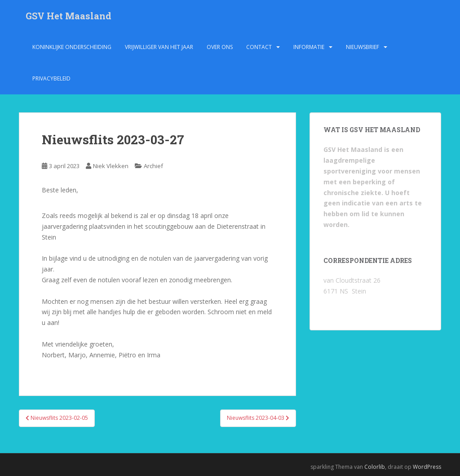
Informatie (309, 47)
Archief (153, 166)
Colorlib (375, 467)
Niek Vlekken (111, 166)
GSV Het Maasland (69, 16)
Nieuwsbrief (363, 47)
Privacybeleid (51, 78)
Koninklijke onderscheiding (72, 47)
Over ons (220, 47)
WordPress (427, 467)
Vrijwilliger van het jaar (159, 47)
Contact (259, 47)
